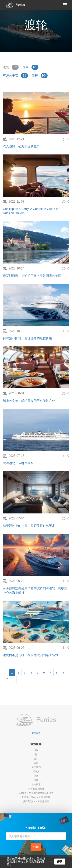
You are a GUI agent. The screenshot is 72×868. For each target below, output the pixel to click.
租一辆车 (36, 784)
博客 (36, 750)
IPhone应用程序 (36, 789)
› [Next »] (14, 679)
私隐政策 (36, 733)
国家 (36, 763)
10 (7, 679)
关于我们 (36, 767)
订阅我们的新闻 (36, 828)
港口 (36, 755)
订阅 (36, 847)
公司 (36, 759)
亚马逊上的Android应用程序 (36, 797)
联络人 (36, 772)
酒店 (36, 776)
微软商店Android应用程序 (36, 801)
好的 (60, 861)
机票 (36, 780)
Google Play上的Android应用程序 (36, 793)
